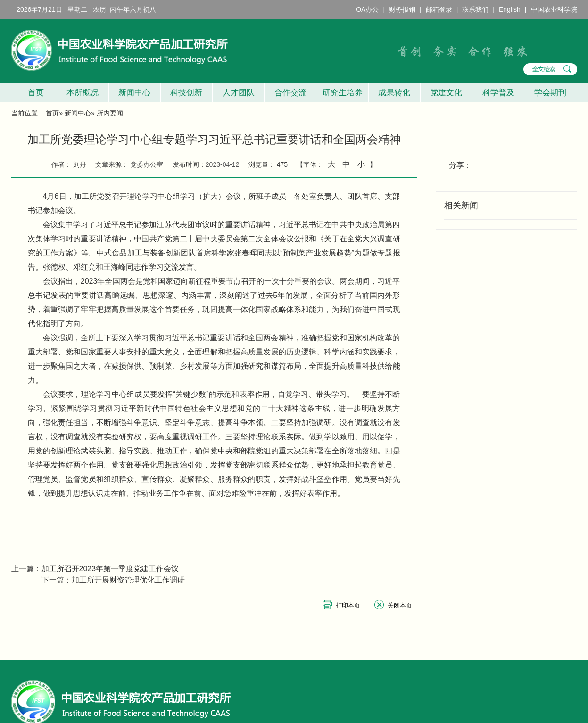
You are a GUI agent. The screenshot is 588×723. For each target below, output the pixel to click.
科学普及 (498, 93)
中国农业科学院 (554, 9)
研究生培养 (343, 93)
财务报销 (402, 9)
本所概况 (83, 93)
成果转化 (394, 93)
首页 (34, 93)
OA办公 (367, 9)
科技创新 (186, 93)
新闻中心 (134, 93)
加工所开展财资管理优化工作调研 (128, 580)
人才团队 (239, 93)
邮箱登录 (439, 9)
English (510, 9)
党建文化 (446, 93)
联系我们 (475, 9)
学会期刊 (550, 93)
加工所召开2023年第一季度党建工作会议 (110, 569)
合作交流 (290, 93)
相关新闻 (461, 205)
